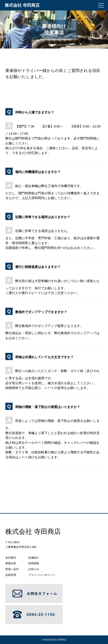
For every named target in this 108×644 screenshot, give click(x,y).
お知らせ (34, 569)
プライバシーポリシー (42, 575)
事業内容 (11, 563)
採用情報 (34, 563)
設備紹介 (34, 558)
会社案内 (11, 558)
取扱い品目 (12, 569)
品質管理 (11, 575)
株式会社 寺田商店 (57, 640)
